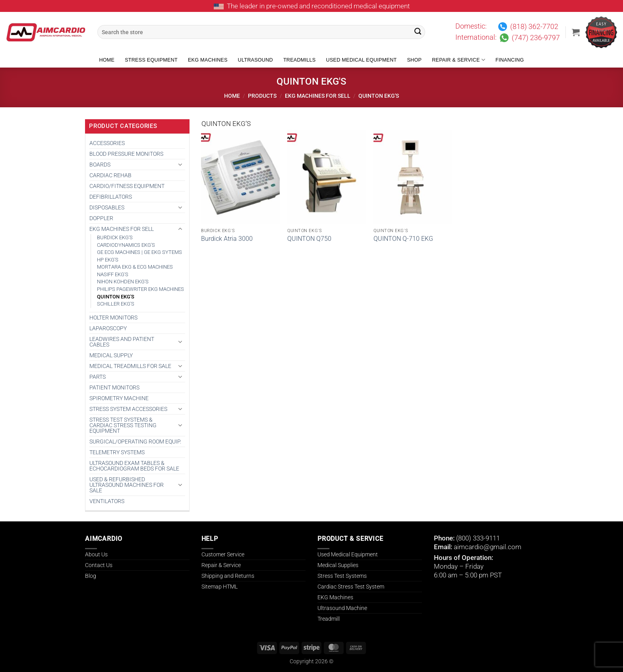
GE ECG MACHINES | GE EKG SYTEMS (139, 252)
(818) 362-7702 (534, 27)
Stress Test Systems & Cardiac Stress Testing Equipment (123, 425)
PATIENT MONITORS (114, 387)
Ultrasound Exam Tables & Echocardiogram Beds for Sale (134, 466)
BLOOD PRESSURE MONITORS (126, 154)
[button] (576, 32)
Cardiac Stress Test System (351, 587)
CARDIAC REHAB (110, 175)
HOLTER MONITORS (113, 318)
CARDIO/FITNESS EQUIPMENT (127, 186)
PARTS (98, 377)
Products (262, 96)
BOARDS (100, 165)
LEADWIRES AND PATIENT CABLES (122, 342)
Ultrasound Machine (342, 608)
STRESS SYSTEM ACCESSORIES (128, 409)
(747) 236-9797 (536, 38)
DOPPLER (101, 218)
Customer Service (223, 554)
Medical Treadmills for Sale (130, 366)
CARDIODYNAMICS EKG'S (126, 245)
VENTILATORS (107, 501)
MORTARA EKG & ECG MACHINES (135, 267)
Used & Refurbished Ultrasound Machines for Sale (127, 485)
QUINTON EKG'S (116, 297)
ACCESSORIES (107, 143)
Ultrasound (255, 60)
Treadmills (300, 60)
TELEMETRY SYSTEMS (117, 452)
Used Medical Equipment (362, 60)
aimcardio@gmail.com (488, 547)
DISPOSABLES (107, 207)
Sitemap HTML (220, 587)
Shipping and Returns (228, 576)
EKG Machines (208, 60)
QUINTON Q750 (309, 239)
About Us (96, 554)
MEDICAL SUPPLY (111, 355)
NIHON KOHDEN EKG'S (123, 282)
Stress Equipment (151, 60)
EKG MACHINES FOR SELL (318, 96)
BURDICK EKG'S (115, 237)
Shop (414, 60)
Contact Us (99, 565)
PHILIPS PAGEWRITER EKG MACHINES (140, 289)
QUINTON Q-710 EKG (403, 239)
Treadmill (329, 619)
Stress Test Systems (342, 576)
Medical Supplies (338, 565)
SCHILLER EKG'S (116, 304)
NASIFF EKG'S (113, 274)
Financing (510, 60)
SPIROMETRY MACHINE (119, 398)
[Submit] (418, 32)
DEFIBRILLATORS (111, 197)
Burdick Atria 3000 (227, 239)
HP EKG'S (108, 260)
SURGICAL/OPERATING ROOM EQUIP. (135, 442)
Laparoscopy (108, 328)
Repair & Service (459, 60)
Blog (91, 576)
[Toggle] (180, 165)
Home (107, 60)
